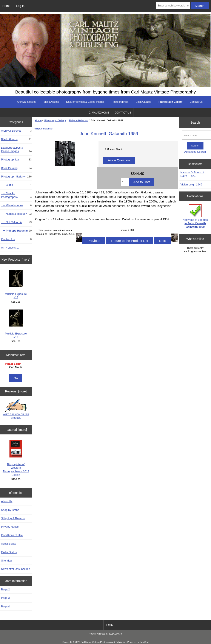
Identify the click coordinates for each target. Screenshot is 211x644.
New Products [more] (16, 260)
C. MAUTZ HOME (99, 113)
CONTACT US (123, 113)
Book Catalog (143, 102)
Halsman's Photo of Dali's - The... (192, 174)
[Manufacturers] (16, 368)
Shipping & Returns (13, 518)
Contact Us (196, 102)
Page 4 (5, 606)
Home (6, 6)
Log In (20, 6)
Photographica (120, 102)
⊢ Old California (16, 222)
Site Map (6, 561)
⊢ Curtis (16, 185)
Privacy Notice (10, 527)
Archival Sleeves (27, 102)
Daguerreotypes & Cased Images (85, 102)
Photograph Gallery (55, 120)
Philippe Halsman (78, 120)
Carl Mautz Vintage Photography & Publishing (103, 642)
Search (195, 123)
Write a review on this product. (16, 409)
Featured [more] (16, 430)
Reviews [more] (16, 391)
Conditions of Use (12, 535)
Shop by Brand (10, 510)
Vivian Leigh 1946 (191, 184)
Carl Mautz (16, 367)
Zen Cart (144, 642)
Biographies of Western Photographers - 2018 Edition (16, 458)
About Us (7, 501)
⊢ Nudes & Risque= (16, 214)
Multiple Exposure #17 (16, 324)
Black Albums (51, 102)
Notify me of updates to (195, 216)
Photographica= (16, 160)
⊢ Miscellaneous (16, 205)
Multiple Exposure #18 (16, 285)
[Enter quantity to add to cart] (125, 182)
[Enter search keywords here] (173, 6)
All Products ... (10, 248)
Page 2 (5, 589)
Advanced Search (195, 152)
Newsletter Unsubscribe (16, 569)
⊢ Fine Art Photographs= (16, 195)
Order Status (9, 552)
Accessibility (8, 544)
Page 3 (5, 598)
